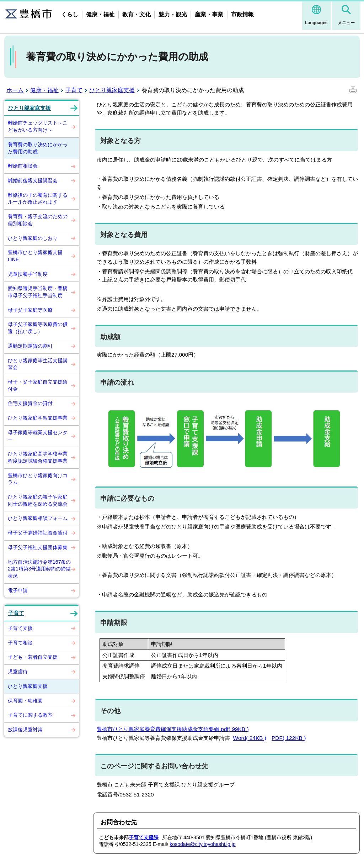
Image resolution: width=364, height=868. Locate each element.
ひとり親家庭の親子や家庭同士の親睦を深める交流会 (38, 500)
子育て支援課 (144, 837)
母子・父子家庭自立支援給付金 (38, 385)
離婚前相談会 (23, 166)
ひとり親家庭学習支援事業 (38, 418)
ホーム (15, 90)
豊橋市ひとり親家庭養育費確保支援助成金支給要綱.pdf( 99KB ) (173, 729)
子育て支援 (20, 628)
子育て (74, 90)
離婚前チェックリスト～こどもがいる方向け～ (38, 126)
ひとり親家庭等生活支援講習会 (38, 364)
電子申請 (18, 590)
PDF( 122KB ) (289, 738)
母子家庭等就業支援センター (38, 436)
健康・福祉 (100, 14)
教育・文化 (136, 14)
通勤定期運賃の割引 (30, 346)
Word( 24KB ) (250, 738)
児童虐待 (18, 672)
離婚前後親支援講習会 (33, 180)
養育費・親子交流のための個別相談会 (38, 220)
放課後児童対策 (25, 730)
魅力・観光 (173, 14)
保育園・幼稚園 (25, 701)
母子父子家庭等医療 (30, 310)
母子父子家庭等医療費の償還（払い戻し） (38, 328)
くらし (70, 14)
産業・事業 (209, 14)
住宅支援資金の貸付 (30, 403)
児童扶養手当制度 (28, 274)
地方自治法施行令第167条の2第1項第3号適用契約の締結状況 (39, 569)
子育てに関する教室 (30, 715)
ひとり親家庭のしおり (33, 238)
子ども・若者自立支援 (33, 657)
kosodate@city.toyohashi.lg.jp (202, 844)
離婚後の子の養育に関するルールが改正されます (38, 199)
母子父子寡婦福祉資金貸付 (38, 533)
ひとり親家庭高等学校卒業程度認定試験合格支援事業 (38, 457)
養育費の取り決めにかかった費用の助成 (38, 148)
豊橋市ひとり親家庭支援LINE (35, 256)
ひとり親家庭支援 (112, 90)
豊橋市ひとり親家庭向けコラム (38, 479)
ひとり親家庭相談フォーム (38, 518)
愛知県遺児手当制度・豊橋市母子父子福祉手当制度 (38, 292)
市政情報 (242, 14)
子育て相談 (20, 643)
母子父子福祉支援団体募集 (38, 547)
